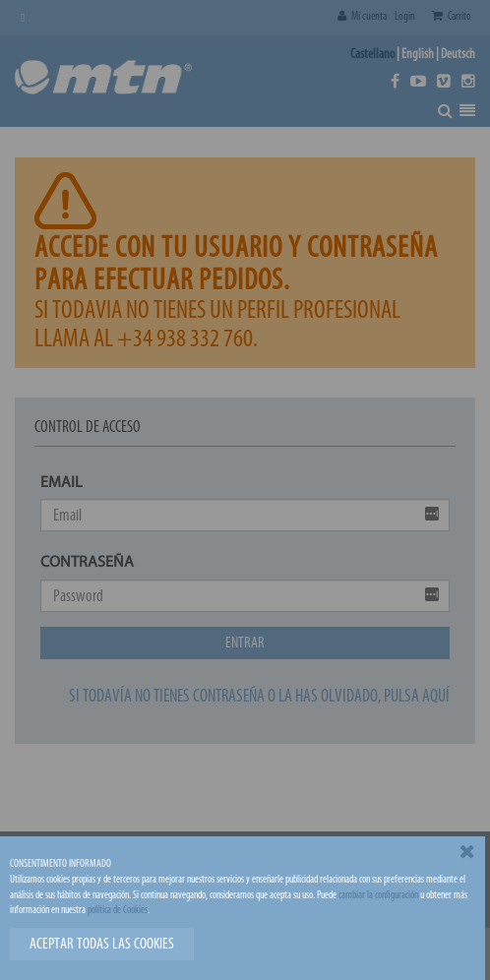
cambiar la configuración (378, 895)
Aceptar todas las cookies (102, 943)
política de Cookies (118, 910)
